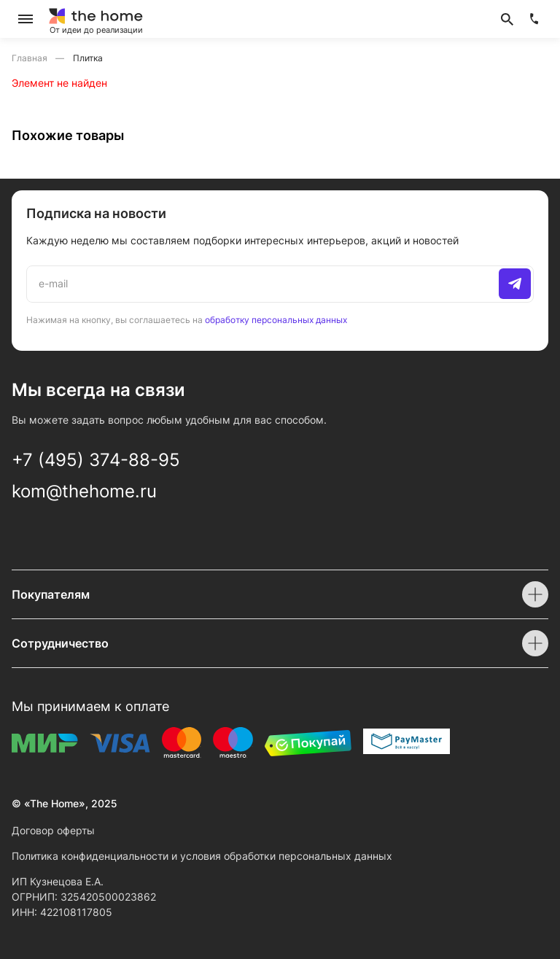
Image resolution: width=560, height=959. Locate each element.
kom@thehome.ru (84, 491)
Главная (31, 58)
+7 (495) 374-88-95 (96, 460)
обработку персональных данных (276, 320)
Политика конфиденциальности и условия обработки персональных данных (202, 856)
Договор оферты (53, 830)
